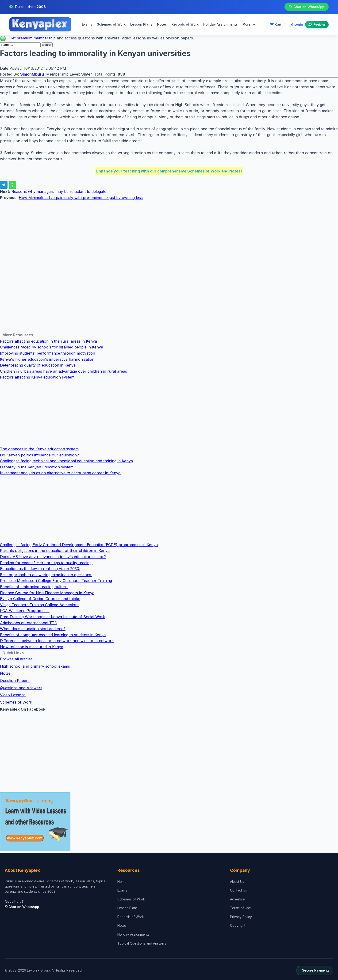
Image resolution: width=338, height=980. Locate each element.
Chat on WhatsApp (307, 7)
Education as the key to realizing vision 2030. (40, 569)
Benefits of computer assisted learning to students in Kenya (53, 635)
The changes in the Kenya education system (39, 449)
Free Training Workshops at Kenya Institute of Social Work (52, 617)
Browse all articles (16, 659)
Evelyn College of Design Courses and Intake (40, 599)
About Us (237, 882)
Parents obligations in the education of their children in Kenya (55, 551)
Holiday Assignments (133, 934)
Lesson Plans (141, 24)
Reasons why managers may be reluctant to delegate (59, 191)
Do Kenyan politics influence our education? (39, 455)
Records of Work (185, 24)
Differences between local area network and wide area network (57, 641)
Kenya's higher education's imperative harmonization (47, 359)
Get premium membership (33, 38)
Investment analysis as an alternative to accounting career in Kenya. (61, 473)
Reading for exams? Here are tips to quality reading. (46, 563)
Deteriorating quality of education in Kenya (38, 365)
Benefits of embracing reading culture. (34, 587)
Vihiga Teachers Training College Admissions (40, 605)
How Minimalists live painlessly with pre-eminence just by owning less (81, 198)
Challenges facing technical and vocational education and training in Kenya (66, 461)
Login (297, 24)
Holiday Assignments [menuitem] (221, 24)
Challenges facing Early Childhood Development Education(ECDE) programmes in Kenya (79, 545)
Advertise (237, 899)
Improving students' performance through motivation (48, 353)
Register (317, 25)
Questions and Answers (21, 688)
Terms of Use (240, 908)
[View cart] (275, 25)
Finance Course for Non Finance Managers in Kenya (47, 593)
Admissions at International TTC (29, 623)
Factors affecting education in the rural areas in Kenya (48, 341)
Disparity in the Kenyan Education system (37, 467)
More (249, 24)
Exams (87, 24)
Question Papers (15, 681)
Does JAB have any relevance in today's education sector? (53, 557)
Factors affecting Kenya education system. (38, 377)
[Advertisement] (141, 234)
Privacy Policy (241, 917)
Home (122, 882)
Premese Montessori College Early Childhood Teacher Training (56, 581)
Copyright (238, 925)
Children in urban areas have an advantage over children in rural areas (63, 371)
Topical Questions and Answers (142, 943)
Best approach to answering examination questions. (46, 575)
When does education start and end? (33, 629)
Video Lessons (13, 695)
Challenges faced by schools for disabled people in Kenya (52, 347)
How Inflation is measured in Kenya (32, 647)
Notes (162, 24)
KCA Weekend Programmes (25, 611)
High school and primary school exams (35, 666)
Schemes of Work (111, 24)
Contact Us (238, 890)
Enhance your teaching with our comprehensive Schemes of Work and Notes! (169, 171)
